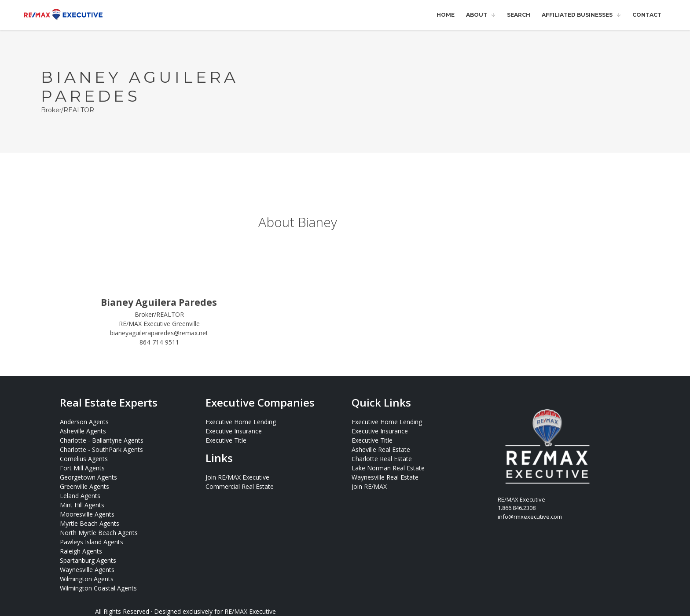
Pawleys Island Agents (92, 542)
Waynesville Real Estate (385, 477)
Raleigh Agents (81, 551)
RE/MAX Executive (250, 611)
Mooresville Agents (87, 514)
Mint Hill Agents (82, 505)
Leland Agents (80, 496)
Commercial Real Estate (240, 486)
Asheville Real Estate (381, 449)
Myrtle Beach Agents (90, 523)
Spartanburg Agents (88, 560)
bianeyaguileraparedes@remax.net (159, 333)
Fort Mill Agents (82, 468)
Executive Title (226, 440)
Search (519, 15)
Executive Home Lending (241, 422)
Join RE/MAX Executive (237, 477)
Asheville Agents (83, 431)
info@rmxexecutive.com (530, 517)
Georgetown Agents (88, 477)
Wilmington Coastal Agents (98, 588)
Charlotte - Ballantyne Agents (102, 440)
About (477, 15)
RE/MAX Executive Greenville (159, 324)
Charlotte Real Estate (382, 459)
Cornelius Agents (84, 459)
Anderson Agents (84, 422)
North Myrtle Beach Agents (99, 533)
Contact (647, 15)
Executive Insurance (234, 431)
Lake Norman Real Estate (388, 468)
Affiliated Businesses (577, 15)
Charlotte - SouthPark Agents (101, 449)
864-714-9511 (159, 342)
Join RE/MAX (369, 486)
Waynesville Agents (87, 570)
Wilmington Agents (87, 579)
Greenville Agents (84, 486)
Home (446, 15)
